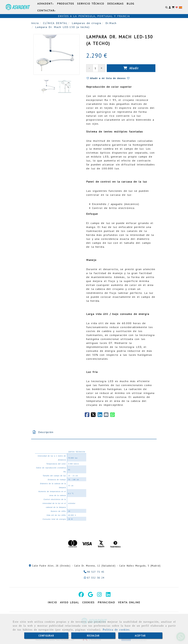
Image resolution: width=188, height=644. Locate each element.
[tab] (94, 432)
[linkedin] (101, 416)
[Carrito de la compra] (173, 7)
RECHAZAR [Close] (93, 636)
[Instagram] (99, 595)
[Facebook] (88, 416)
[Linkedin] (108, 595)
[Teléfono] (94, 572)
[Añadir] (131, 68)
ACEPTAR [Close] (140, 636)
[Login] (177, 7)
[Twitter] (94, 416)
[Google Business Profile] (90, 595)
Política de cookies (116, 630)
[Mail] (107, 416)
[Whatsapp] (94, 578)
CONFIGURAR (46, 636)
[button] (170, 7)
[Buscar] (166, 7)
